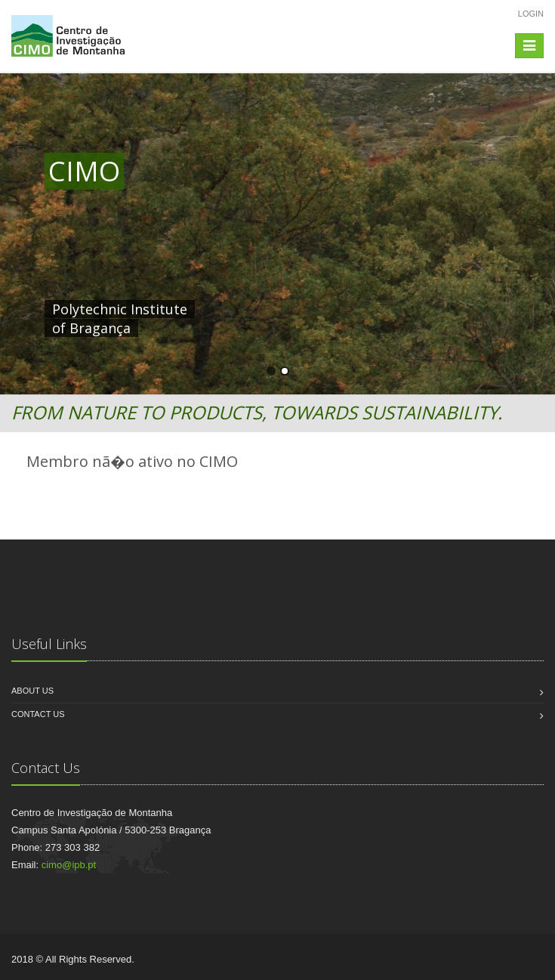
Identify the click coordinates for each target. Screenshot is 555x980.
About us (32, 691)
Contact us (38, 714)
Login (531, 14)
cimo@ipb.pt (69, 865)
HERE (360, 309)
